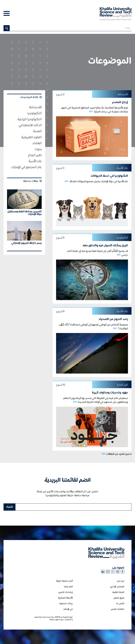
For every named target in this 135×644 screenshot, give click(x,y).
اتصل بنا (120, 604)
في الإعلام (68, 609)
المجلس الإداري (117, 587)
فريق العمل (119, 598)
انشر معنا (68, 587)
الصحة (37, 131)
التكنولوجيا (34, 113)
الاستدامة (35, 107)
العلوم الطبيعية (31, 137)
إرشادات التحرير (66, 592)
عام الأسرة (35, 161)
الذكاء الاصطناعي (30, 125)
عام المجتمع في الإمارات (26, 167)
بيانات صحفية (66, 604)
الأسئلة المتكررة (65, 598)
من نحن (120, 581)
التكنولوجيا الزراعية (30, 119)
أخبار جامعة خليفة (64, 581)
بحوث (38, 149)
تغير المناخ (35, 155)
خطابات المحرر (118, 609)
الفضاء (37, 143)
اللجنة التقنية (118, 592)
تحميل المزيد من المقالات (117, 454)
